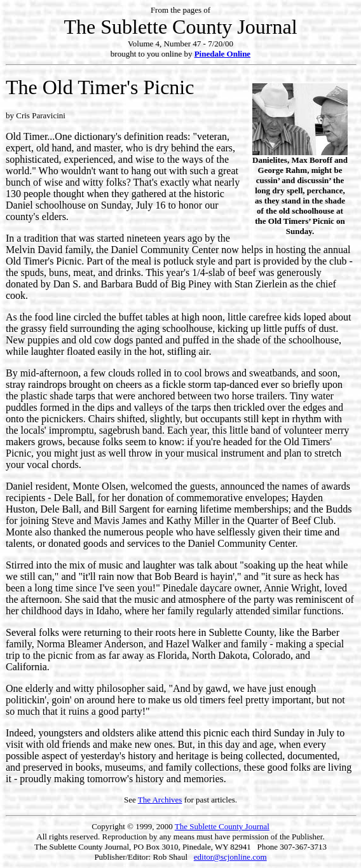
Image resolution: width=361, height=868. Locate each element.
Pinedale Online (222, 54)
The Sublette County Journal (222, 826)
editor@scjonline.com (230, 857)
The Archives (160, 800)
